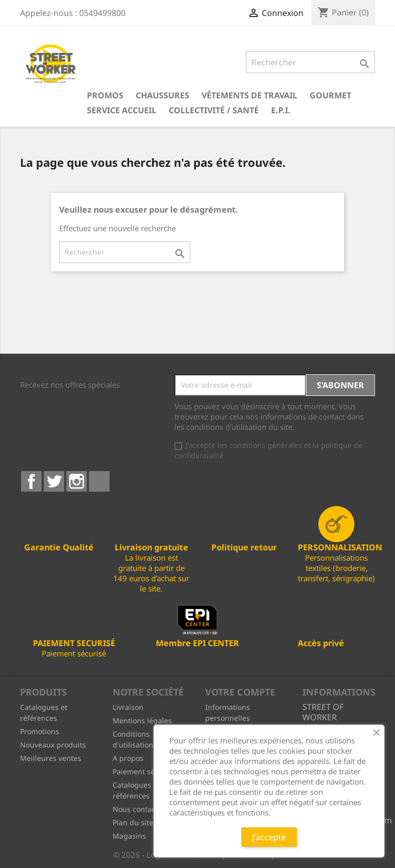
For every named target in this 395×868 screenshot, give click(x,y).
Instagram (77, 481)
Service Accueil (122, 110)
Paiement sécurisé (144, 771)
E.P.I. (281, 110)
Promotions (40, 731)
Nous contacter (139, 809)
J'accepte (269, 837)
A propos (128, 758)
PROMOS (105, 95)
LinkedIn (99, 481)
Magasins (129, 836)
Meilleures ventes (51, 758)
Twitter (54, 481)
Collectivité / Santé (214, 110)
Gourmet (330, 95)
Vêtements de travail (249, 95)
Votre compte (240, 692)
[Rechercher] (310, 62)
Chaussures (163, 95)
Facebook (31, 481)
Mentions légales (142, 721)
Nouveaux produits (53, 745)
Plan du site (133, 822)
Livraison (128, 707)
